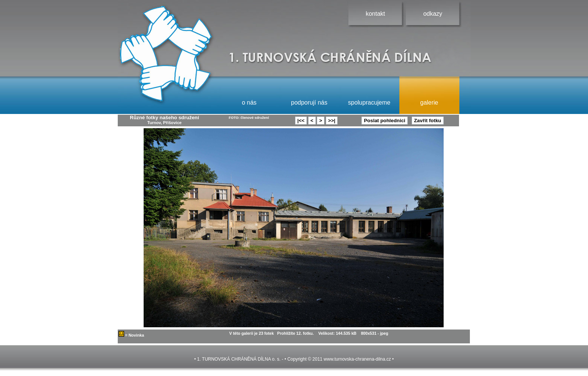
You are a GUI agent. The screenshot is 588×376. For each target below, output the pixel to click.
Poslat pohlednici (384, 121)
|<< (301, 121)
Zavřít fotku (428, 121)
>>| (332, 121)
